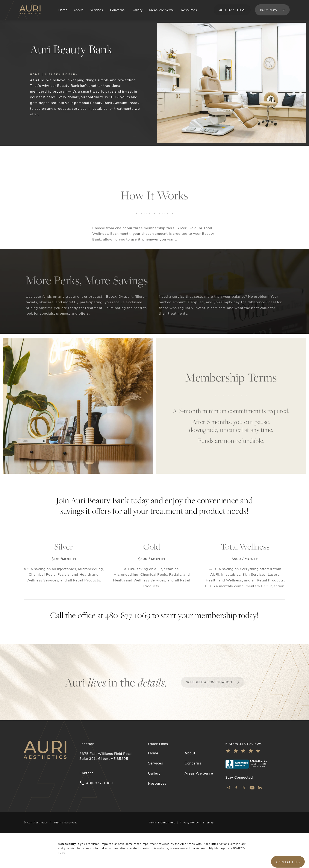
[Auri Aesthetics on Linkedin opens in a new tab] (260, 788)
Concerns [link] (117, 10)
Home (35, 74)
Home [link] (63, 10)
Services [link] (96, 10)
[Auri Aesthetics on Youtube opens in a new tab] (252, 788)
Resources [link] (189, 10)
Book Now (269, 10)
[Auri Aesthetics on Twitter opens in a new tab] (244, 788)
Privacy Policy (189, 822)
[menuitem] (63, 10)
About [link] (78, 10)
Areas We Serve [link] (161, 10)
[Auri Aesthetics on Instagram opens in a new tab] (228, 788)
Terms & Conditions (162, 822)
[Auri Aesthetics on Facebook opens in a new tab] (236, 788)
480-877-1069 (128, 615)
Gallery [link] (137, 10)
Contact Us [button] (288, 862)
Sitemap (208, 822)
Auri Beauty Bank (61, 74)
